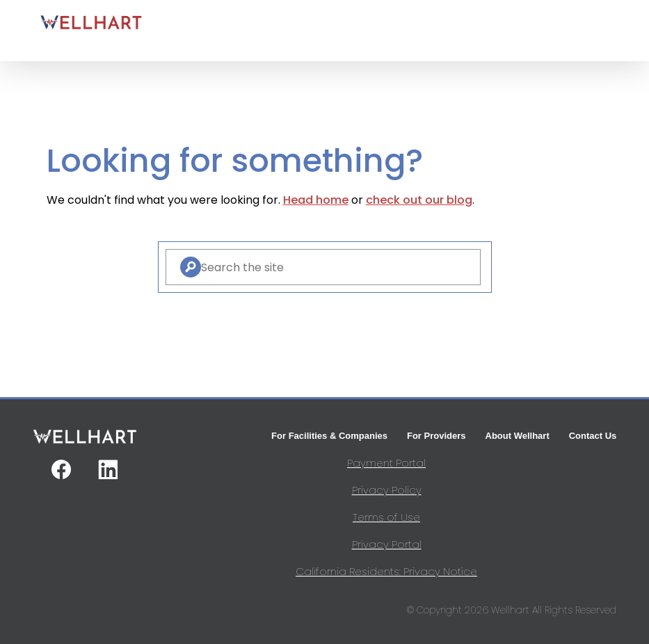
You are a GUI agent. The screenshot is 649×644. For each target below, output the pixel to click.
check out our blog (419, 200)
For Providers (436, 436)
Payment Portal (386, 463)
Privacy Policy (387, 490)
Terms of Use (386, 517)
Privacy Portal (387, 544)
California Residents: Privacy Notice (386, 571)
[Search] (191, 267)
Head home (316, 200)
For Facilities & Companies (329, 436)
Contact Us (593, 436)
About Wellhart (518, 436)
